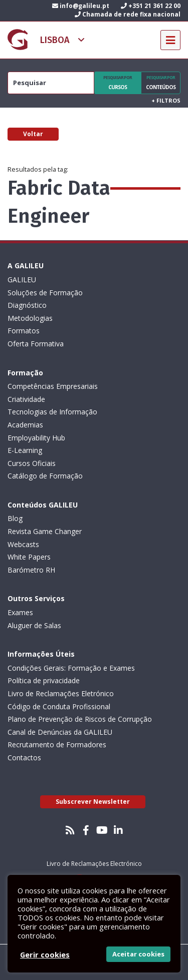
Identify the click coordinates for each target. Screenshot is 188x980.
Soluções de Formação (45, 293)
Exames (20, 612)
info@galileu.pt (81, 6)
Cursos (118, 83)
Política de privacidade (44, 680)
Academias (25, 425)
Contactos (24, 758)
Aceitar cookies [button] (138, 954)
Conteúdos (161, 83)
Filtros (166, 100)
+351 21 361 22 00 (151, 6)
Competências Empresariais (53, 386)
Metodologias (30, 318)
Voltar (33, 134)
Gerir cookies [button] (45, 954)
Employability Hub (36, 438)
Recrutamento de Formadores (57, 745)
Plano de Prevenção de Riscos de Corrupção (80, 719)
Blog (15, 518)
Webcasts (23, 544)
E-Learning (25, 450)
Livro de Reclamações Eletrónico (61, 693)
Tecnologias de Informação (52, 412)
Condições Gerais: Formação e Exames (71, 668)
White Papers (29, 557)
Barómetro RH (31, 570)
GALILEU (22, 280)
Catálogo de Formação (45, 476)
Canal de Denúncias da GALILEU (60, 732)
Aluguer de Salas (34, 625)
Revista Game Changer (45, 531)
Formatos (24, 331)
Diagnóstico (27, 305)
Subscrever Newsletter (93, 802)
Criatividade (26, 399)
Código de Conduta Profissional (59, 706)
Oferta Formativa (36, 344)
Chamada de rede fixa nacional (128, 14)
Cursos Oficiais (32, 463)
